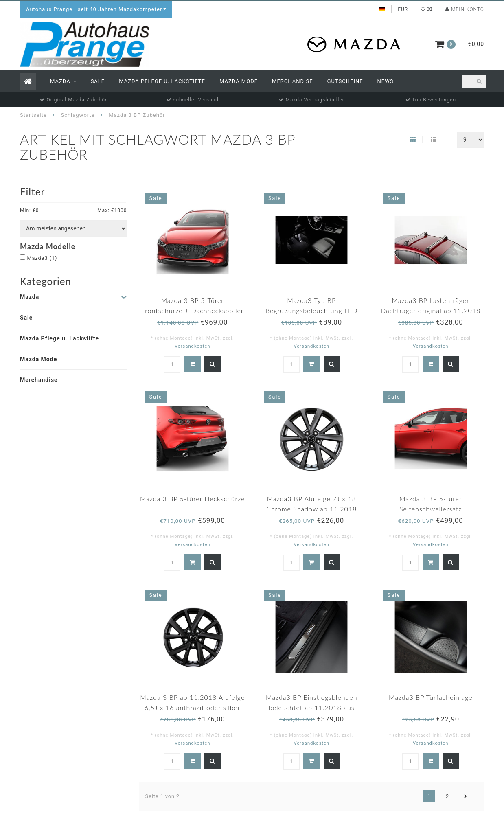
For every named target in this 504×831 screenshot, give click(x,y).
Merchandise (293, 81)
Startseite (33, 115)
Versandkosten (193, 346)
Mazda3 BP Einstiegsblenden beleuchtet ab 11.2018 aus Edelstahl (312, 707)
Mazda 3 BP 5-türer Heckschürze (193, 499)
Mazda (60, 81)
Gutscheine (345, 81)
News (386, 81)
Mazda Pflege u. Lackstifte (162, 81)
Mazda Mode (239, 81)
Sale (98, 81)
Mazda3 (42, 258)
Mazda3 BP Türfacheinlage (431, 697)
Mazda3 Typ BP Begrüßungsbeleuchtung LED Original (312, 310)
